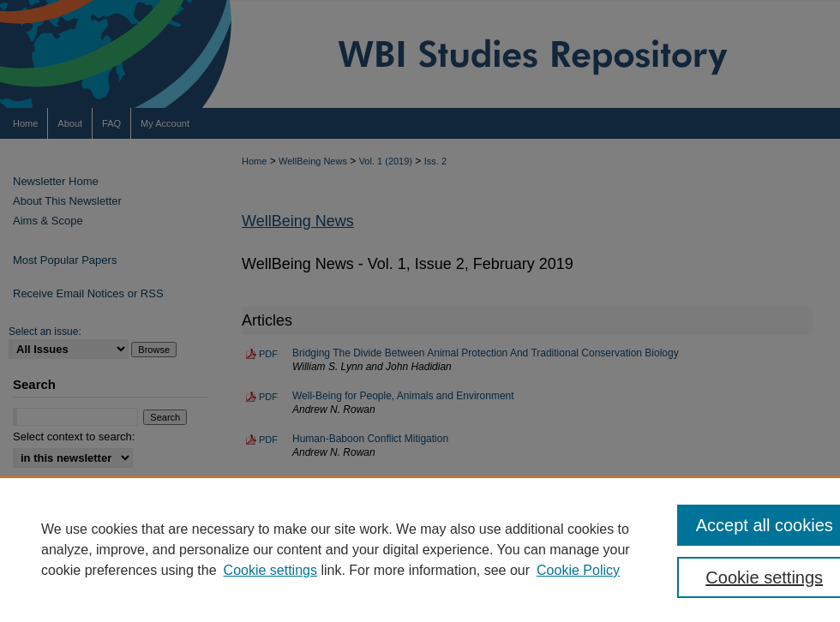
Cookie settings (270, 570)
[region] (420, 549)
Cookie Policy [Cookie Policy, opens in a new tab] (578, 570)
